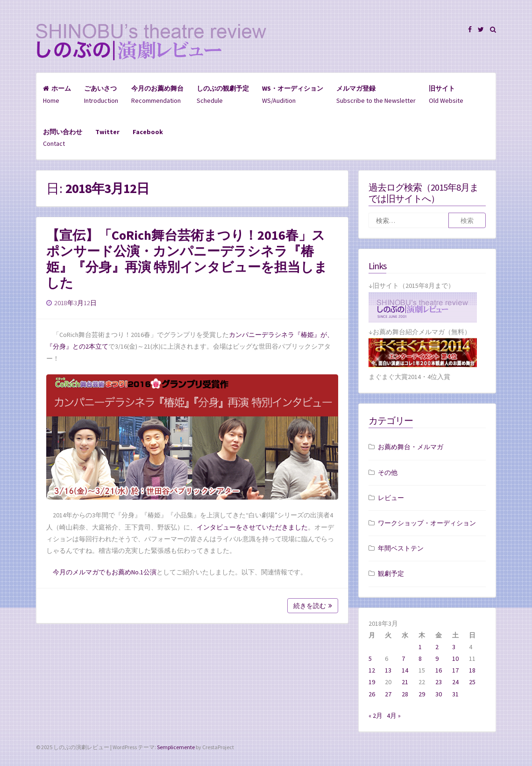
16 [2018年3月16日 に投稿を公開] (439, 670)
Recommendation (157, 94)
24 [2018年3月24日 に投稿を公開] (455, 682)
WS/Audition (293, 94)
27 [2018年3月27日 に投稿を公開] (388, 694)
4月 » (394, 716)
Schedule (223, 94)
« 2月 (376, 716)
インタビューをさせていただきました (252, 527)
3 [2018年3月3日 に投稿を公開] (454, 647)
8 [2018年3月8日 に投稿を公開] (420, 659)
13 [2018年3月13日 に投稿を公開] (388, 670)
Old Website (446, 94)
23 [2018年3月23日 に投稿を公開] (439, 682)
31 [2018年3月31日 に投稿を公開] (455, 694)
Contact (63, 138)
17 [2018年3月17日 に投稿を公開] (455, 670)
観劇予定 (391, 573)
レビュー (391, 498)
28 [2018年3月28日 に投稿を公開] (405, 694)
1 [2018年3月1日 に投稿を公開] (420, 647)
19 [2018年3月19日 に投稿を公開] (372, 682)
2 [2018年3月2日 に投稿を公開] (437, 647)
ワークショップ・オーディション (427, 523)
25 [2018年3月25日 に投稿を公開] (472, 682)
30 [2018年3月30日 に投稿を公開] (439, 694)
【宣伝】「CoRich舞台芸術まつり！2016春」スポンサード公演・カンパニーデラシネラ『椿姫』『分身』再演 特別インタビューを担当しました (187, 259)
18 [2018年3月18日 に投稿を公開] (472, 670)
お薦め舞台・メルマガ (411, 447)
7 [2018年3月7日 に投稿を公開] (403, 659)
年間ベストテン (401, 548)
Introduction (101, 94)
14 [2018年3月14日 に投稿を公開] (405, 670)
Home (57, 94)
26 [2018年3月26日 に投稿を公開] (372, 694)
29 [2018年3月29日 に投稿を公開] (422, 694)
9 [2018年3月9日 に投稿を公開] (437, 659)
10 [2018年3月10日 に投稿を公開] (455, 659)
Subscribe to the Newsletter (376, 94)
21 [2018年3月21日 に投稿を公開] (405, 682)
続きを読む (313, 606)
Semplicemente (176, 747)
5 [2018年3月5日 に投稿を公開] (370, 659)
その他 (388, 472)
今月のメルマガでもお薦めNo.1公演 (105, 572)
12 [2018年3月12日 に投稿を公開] (372, 670)
